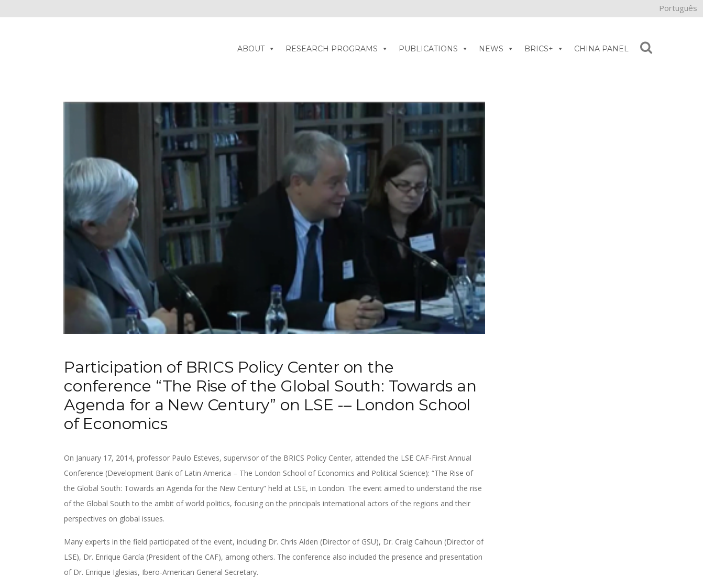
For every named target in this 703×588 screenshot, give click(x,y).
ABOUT (256, 49)
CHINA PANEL (601, 49)
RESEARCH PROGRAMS (337, 49)
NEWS (496, 49)
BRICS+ (544, 49)
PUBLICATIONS (433, 49)
